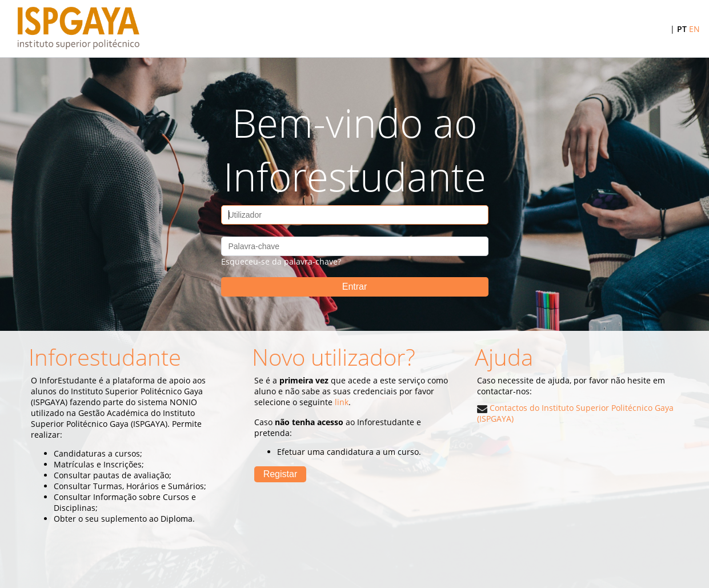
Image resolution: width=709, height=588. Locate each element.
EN (694, 29)
